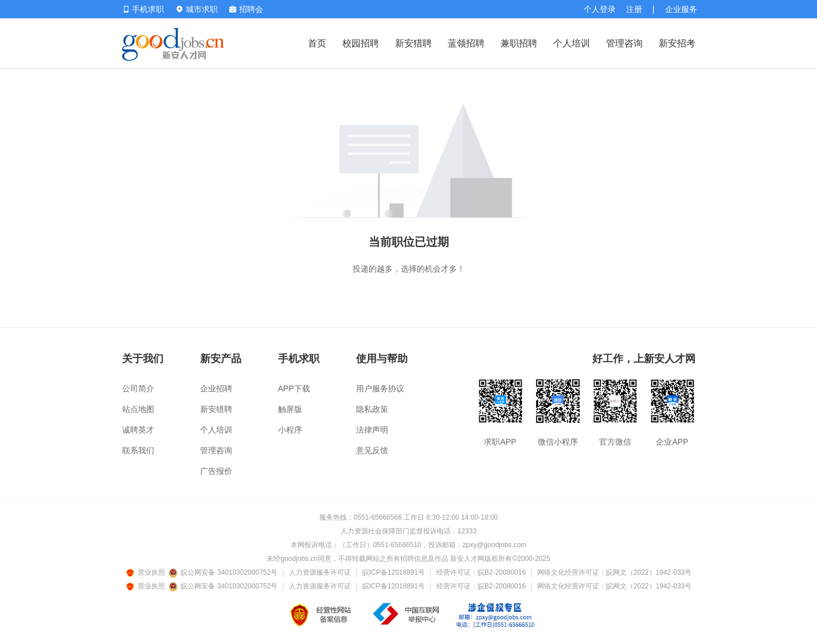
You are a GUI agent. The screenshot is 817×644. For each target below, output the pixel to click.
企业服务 (681, 9)
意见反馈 (372, 450)
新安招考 (677, 43)
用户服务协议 (380, 388)
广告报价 (216, 471)
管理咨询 (624, 43)
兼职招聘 (519, 43)
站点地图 (138, 409)
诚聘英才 (138, 430)
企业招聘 (216, 388)
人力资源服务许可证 (320, 572)
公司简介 (138, 388)
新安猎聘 (413, 43)
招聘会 (246, 9)
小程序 (290, 430)
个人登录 (600, 9)
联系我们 (138, 450)
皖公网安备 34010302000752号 (224, 572)
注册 (634, 9)
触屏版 (290, 409)
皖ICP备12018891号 (394, 572)
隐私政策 (372, 409)
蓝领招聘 (466, 43)
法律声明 (372, 430)
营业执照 (147, 572)
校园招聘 (361, 43)
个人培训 (572, 43)
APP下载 (294, 388)
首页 (317, 43)
